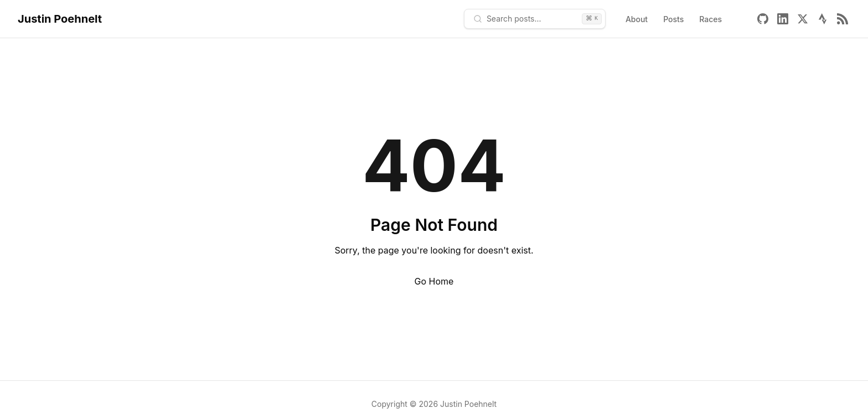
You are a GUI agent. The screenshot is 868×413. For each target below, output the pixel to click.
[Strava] (823, 19)
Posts (673, 19)
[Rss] (843, 19)
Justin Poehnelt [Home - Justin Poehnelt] (60, 19)
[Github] (763, 19)
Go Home (434, 281)
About (637, 19)
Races (711, 19)
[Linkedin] (783, 19)
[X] (803, 19)
